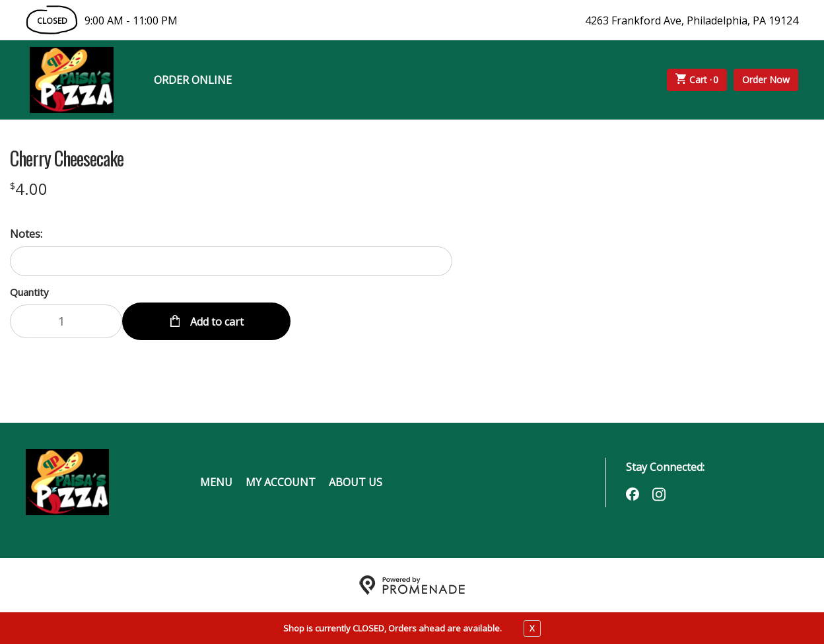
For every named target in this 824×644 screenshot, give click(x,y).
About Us (356, 482)
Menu (216, 482)
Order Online (193, 80)
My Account (281, 482)
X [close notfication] (532, 628)
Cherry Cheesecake (67, 159)
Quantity (29, 292)
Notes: (26, 234)
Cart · (697, 80)
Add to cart (216, 321)
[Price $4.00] (29, 189)
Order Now (766, 80)
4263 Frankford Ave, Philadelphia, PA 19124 (692, 20)
